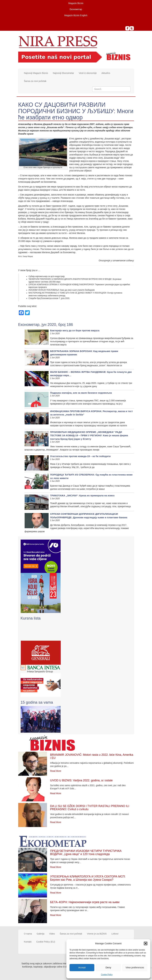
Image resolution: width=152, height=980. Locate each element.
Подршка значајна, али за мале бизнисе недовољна (81, 393)
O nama (28, 934)
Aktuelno (106, 73)
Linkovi (115, 934)
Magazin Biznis (76, 3)
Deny (108, 967)
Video (52, 934)
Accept (82, 967)
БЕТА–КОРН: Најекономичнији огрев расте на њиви (85, 902)
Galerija (40, 934)
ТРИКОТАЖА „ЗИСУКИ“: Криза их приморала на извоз (82, 495)
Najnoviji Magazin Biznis (36, 73)
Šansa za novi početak (35, 81)
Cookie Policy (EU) (46, 942)
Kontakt (28, 942)
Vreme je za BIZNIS (97, 934)
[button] (146, 943)
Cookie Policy (107, 975)
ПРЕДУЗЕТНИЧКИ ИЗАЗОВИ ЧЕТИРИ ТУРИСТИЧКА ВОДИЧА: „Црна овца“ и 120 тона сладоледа (86, 852)
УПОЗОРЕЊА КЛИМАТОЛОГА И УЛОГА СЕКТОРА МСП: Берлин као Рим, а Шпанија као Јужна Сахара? (88, 878)
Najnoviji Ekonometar (63, 73)
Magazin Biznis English (76, 15)
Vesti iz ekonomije (88, 73)
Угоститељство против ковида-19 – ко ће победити (80, 456)
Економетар (76, 9)
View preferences (135, 967)
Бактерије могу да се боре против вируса (75, 330)
